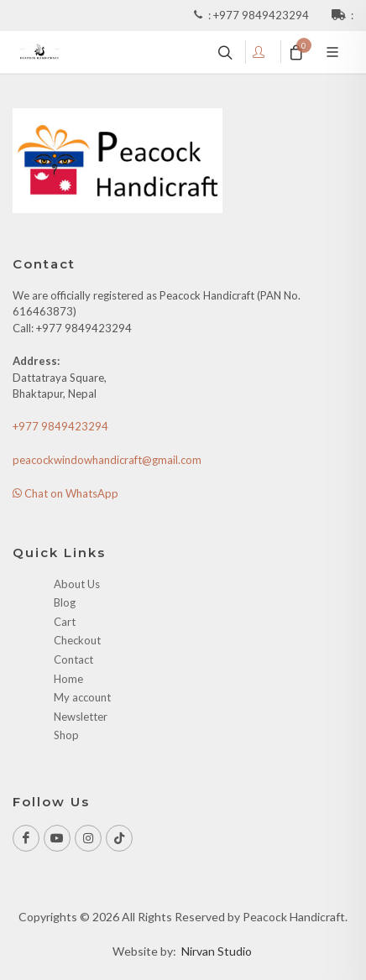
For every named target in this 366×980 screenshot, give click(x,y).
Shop (66, 735)
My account (82, 697)
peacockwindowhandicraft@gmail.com (107, 460)
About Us (77, 584)
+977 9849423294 (262, 15)
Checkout (77, 640)
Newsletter (81, 717)
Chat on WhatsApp (65, 493)
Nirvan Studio (217, 951)
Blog (65, 602)
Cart (65, 622)
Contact (73, 659)
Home (68, 679)
